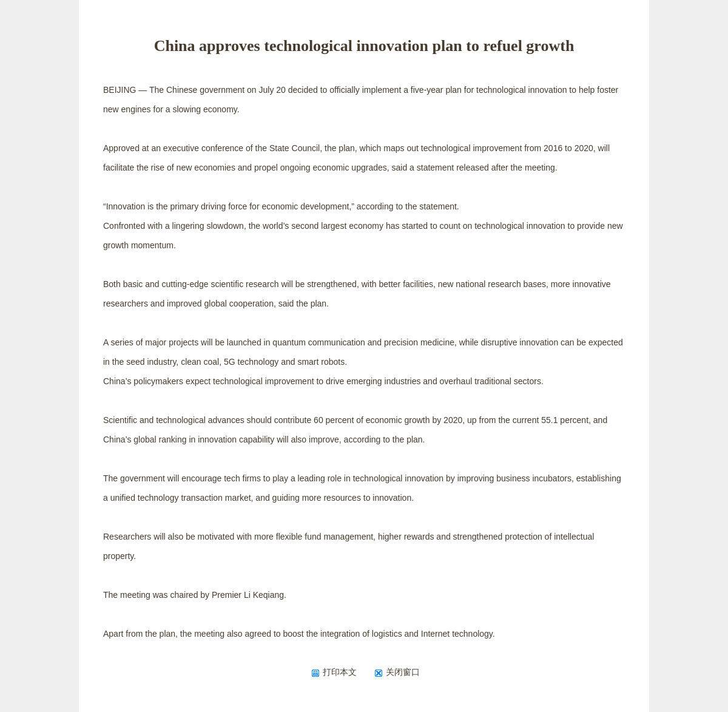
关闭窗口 (397, 672)
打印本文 (334, 672)
